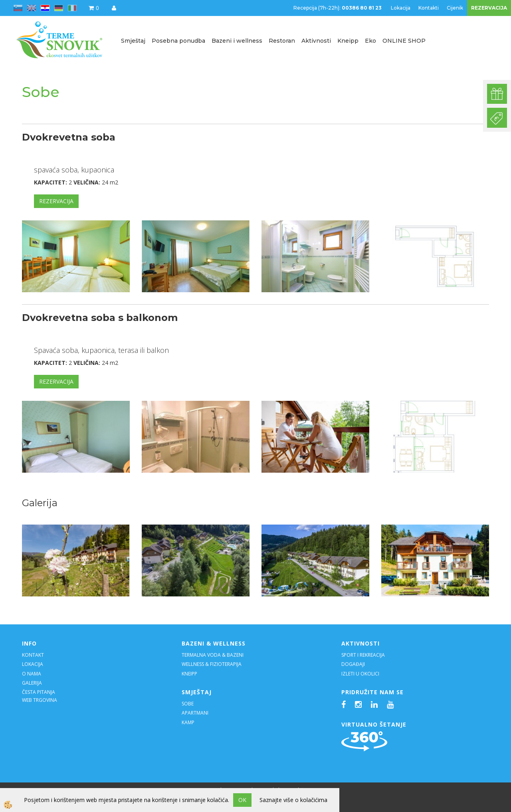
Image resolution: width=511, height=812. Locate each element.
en (32, 8)
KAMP (188, 722)
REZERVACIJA (489, 8)
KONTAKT (33, 655)
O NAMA (32, 674)
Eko (370, 41)
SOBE (188, 704)
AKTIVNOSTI (360, 643)
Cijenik (455, 8)
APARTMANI (195, 713)
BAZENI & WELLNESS (214, 643)
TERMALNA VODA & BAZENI (213, 655)
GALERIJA (32, 683)
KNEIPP (189, 674)
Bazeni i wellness (237, 41)
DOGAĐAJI (353, 664)
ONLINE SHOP (404, 41)
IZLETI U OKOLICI (360, 674)
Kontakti (429, 8)
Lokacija (401, 8)
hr (45, 8)
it (72, 8)
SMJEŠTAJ (197, 692)
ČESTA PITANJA (39, 692)
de (59, 8)
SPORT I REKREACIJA (364, 655)
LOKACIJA (33, 664)
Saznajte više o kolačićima (293, 800)
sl (18, 8)
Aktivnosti (316, 41)
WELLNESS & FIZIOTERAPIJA (212, 664)
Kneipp (348, 41)
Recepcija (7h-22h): (338, 8)
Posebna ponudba (178, 41)
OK (242, 800)
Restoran (282, 41)
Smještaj (133, 41)
